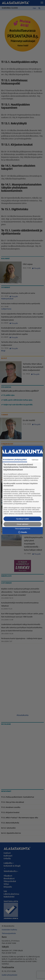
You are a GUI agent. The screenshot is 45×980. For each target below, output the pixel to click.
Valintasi (35, 460)
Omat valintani (23, 524)
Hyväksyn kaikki (22, 519)
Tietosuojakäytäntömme (22, 529)
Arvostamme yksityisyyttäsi (15, 459)
